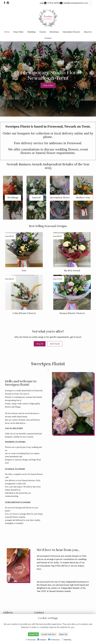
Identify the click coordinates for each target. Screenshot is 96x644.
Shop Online (18, 32)
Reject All (63, 634)
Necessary (31, 640)
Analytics (42, 640)
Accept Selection (48, 634)
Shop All (40, 344)
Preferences (54, 640)
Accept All (33, 634)
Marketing (66, 640)
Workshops (54, 32)
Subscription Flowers (71, 32)
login (42, 3)
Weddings (32, 32)
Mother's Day (83, 198)
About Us (88, 32)
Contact (48, 38)
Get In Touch (55, 344)
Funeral (43, 32)
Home (7, 32)
